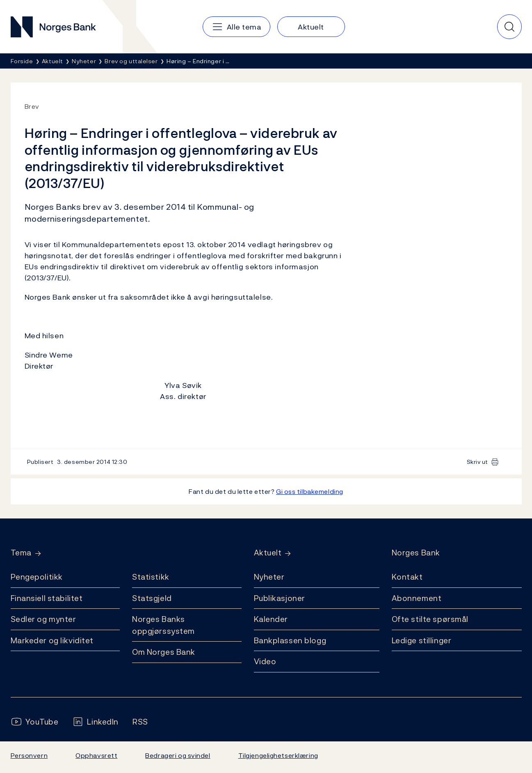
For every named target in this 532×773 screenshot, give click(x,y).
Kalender (271, 619)
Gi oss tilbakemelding (310, 491)
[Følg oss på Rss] (140, 722)
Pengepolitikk (37, 577)
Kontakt (407, 577)
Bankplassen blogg (290, 640)
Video (265, 661)
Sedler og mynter (43, 619)
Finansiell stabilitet (47, 598)
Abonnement (417, 598)
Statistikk (151, 577)
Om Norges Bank (164, 652)
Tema (21, 553)
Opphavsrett (96, 755)
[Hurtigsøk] (509, 27)
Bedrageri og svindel (178, 755)
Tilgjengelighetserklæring (278, 755)
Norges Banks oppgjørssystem (163, 625)
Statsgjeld (152, 598)
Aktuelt (268, 553)
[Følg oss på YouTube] (35, 722)
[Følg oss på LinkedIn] (95, 722)
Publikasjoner (280, 598)
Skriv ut (478, 462)
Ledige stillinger (422, 640)
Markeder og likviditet (52, 640)
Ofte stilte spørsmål (430, 619)
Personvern (29, 755)
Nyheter (269, 577)
